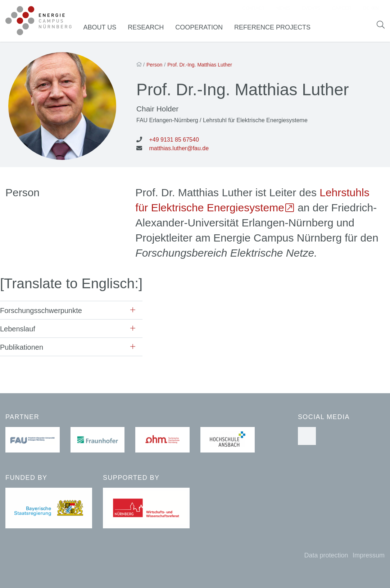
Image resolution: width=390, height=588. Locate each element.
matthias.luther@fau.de (179, 150)
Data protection (326, 555)
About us (104, 28)
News (283, 9)
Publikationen (22, 349)
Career (342, 9)
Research (149, 28)
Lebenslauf (18, 331)
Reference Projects (276, 28)
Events (311, 9)
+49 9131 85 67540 (174, 141)
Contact (254, 9)
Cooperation (203, 28)
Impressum (369, 555)
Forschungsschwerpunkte (41, 312)
